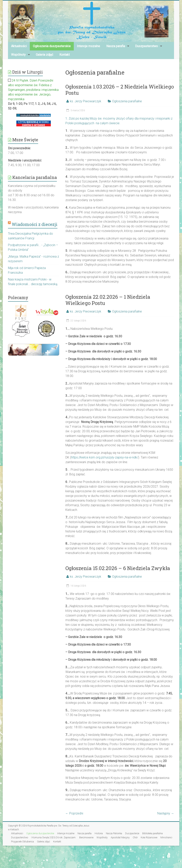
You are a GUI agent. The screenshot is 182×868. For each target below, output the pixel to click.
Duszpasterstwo (146, 46)
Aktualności (19, 46)
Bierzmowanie (86, 838)
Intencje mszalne (88, 46)
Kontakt (65, 55)
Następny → (166, 813)
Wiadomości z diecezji (35, 224)
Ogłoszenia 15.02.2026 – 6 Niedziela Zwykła (118, 568)
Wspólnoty (18, 55)
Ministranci (166, 838)
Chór (135, 838)
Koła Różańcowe (149, 838)
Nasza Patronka (114, 833)
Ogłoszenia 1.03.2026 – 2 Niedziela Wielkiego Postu (120, 90)
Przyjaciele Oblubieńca (22, 842)
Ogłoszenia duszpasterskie (52, 46)
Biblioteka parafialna (153, 833)
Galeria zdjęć (44, 55)
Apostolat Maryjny (120, 838)
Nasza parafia (116, 46)
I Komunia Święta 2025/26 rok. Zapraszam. (54, 838)
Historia (99, 833)
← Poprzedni (74, 813)
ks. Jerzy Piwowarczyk (86, 101)
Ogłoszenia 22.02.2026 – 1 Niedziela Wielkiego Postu (108, 300)
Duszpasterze (132, 833)
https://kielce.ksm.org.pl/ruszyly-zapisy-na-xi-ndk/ (105, 457)
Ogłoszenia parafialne (127, 101)
